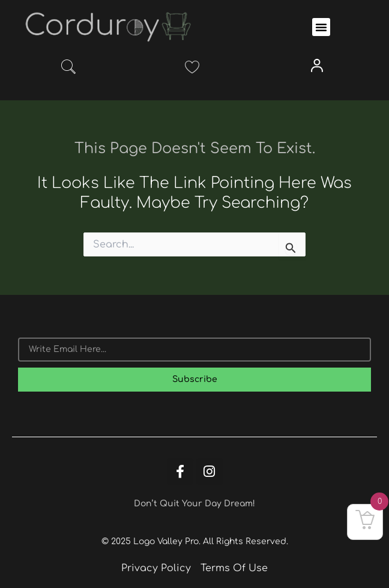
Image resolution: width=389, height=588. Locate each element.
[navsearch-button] (68, 69)
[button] (321, 27)
